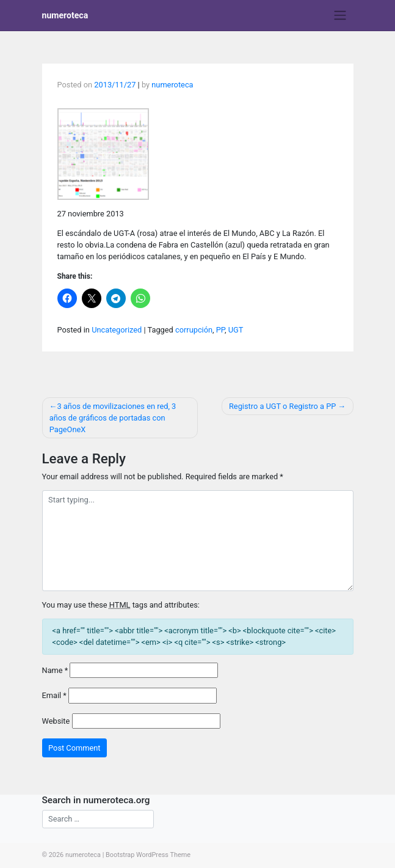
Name (55, 670)
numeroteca (65, 15)
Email (54, 695)
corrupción (194, 330)
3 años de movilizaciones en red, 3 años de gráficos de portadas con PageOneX (113, 418)
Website (56, 721)
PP (220, 330)
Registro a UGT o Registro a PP (282, 406)
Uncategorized (117, 330)
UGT (236, 330)
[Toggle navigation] (340, 15)
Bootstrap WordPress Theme (148, 855)
